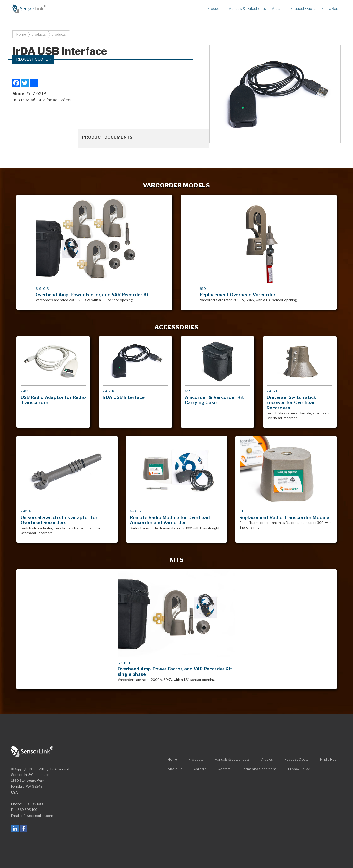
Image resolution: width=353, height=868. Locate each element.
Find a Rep (330, 9)
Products (215, 9)
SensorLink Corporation (32, 752)
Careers (200, 769)
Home (29, 9)
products (39, 34)
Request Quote (303, 9)
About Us (175, 769)
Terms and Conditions (259, 769)
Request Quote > (34, 59)
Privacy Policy (299, 769)
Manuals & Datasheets (247, 9)
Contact (224, 769)
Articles (278, 9)
